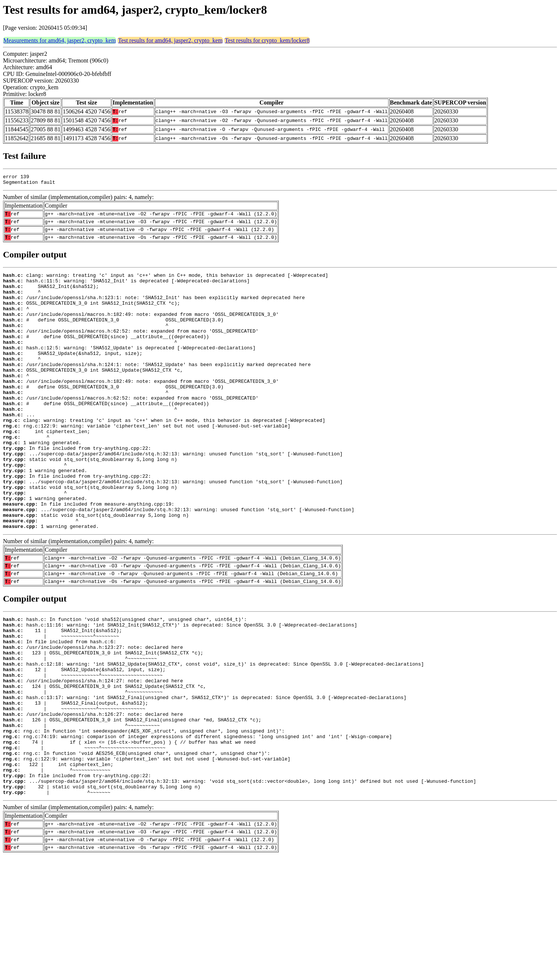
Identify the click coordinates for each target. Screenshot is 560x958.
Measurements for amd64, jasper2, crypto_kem (60, 40)
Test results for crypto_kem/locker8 (267, 40)
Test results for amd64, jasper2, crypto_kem (170, 40)
